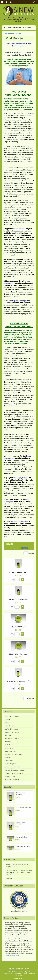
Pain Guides (9, 761)
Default (24, 548)
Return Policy (18, 974)
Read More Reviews (12, 955)
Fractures (8, 742)
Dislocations (9, 735)
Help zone (11, 968)
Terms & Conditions (29, 974)
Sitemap (9, 878)
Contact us (19, 968)
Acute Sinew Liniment (18, 572)
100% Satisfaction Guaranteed (19, 970)
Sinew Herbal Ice (18, 627)
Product (13, 548)
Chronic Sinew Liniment (18, 600)
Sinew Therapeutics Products (15, 770)
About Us (27, 968)
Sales (31, 548)
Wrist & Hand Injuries (14, 28)
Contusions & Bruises (12, 732)
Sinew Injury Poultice (18, 654)
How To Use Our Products (12, 972)
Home (4, 28)
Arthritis (7, 720)
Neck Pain (8, 757)
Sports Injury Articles (27, 972)
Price (19, 548)
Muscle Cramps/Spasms (13, 754)
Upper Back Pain (10, 776)
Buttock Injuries (10, 726)
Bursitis (7, 723)
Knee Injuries (9, 748)
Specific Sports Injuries (13, 767)
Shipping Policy (8, 974)
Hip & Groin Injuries (11, 745)
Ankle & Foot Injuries (12, 716)
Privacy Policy (19, 975)
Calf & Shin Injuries (11, 729)
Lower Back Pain (10, 751)
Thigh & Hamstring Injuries (14, 773)
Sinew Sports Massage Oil (18, 681)
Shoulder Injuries (10, 764)
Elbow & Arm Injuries (12, 739)
